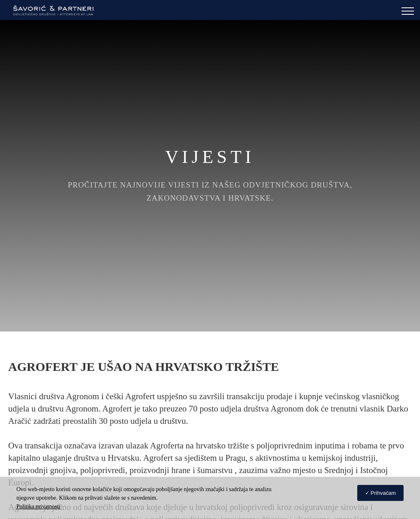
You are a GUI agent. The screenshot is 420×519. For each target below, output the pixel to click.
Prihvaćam (383, 493)
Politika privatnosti (38, 506)
